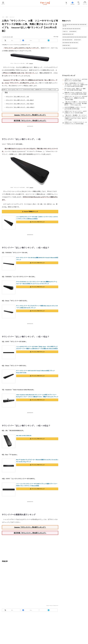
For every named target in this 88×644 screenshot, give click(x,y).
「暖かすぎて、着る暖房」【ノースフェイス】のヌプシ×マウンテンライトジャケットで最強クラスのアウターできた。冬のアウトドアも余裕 (76, 118)
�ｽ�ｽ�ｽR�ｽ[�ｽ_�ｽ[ (68, 34)
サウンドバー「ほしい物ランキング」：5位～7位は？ (20, 104)
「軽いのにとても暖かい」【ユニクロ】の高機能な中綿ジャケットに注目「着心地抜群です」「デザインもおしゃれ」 (76, 103)
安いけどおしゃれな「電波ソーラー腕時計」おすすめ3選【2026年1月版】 (75, 89)
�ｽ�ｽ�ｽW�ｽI (66, 45)
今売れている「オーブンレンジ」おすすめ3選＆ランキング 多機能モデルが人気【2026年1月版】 (76, 98)
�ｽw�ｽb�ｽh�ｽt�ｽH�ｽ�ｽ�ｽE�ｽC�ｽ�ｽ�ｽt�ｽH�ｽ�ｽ (75, 25)
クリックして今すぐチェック (38, 222)
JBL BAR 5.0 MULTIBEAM (24, 436)
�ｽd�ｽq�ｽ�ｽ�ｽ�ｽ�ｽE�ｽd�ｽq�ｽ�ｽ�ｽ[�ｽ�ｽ (75, 37)
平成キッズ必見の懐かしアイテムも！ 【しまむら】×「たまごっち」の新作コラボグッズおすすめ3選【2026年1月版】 (76, 85)
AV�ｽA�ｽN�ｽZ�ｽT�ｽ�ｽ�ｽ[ (70, 48)
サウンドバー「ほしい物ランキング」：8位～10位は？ (20, 107)
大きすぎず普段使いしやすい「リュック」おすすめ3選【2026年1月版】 (76, 108)
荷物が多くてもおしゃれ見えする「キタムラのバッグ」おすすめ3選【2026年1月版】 (76, 93)
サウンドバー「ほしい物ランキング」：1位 (17, 97)
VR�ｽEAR (65, 31)
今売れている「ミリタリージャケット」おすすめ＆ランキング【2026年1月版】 (76, 123)
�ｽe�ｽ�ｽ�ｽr (73, 31)
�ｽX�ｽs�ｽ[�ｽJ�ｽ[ (68, 40)
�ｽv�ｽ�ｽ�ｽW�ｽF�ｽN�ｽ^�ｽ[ (70, 43)
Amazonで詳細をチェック (31, 212)
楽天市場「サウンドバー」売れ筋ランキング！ (30, 121)
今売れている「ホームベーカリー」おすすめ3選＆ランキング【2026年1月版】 (76, 112)
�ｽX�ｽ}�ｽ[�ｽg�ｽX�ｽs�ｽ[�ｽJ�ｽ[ (72, 29)
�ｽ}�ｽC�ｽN (78, 40)
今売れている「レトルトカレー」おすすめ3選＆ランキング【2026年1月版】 (76, 80)
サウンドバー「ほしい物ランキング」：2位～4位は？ (20, 100)
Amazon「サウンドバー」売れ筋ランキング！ (30, 115)
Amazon (31, 63)
